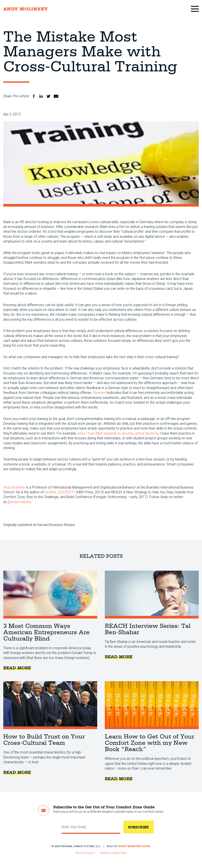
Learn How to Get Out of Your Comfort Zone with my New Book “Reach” (152, 705)
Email (56, 96)
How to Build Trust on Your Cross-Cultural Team (50, 705)
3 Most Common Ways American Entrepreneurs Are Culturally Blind (50, 595)
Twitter (48, 96)
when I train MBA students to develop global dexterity (118, 433)
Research (100, 393)
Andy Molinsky (14, 487)
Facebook (34, 96)
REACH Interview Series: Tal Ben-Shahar (152, 595)
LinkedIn (41, 96)
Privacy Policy (85, 853)
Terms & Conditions (113, 853)
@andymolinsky (19, 502)
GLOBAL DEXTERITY (60, 492)
